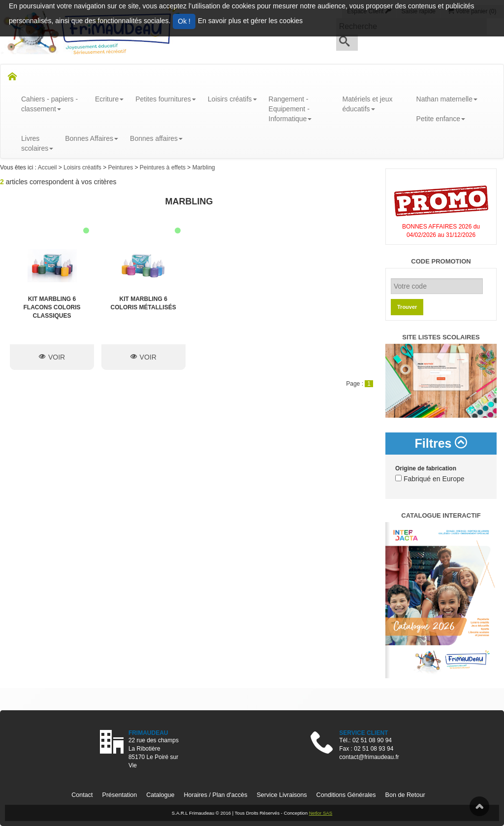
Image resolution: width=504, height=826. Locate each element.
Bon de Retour (405, 795)
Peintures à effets (164, 167)
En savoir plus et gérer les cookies (250, 21)
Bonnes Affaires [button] (92, 138)
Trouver (407, 307)
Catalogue (160, 795)
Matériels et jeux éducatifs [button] (368, 104)
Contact (82, 795)
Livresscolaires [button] (37, 143)
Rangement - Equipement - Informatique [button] (290, 109)
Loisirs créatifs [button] (232, 99)
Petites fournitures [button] (166, 99)
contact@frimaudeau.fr (369, 757)
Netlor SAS (321, 813)
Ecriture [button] (109, 99)
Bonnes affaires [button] (156, 138)
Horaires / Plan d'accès (215, 795)
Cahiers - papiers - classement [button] (49, 104)
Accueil (48, 167)
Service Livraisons (282, 795)
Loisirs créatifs (83, 167)
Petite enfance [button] (441, 119)
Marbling (204, 167)
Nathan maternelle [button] (447, 99)
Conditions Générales (346, 795)
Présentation (120, 795)
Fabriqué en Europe (430, 479)
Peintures (121, 167)
